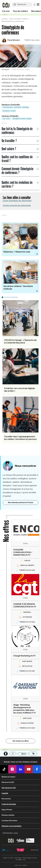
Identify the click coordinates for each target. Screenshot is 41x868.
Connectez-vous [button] (10, 833)
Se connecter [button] (34, 4)
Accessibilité (19, 860)
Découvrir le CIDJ (8, 782)
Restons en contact (8, 777)
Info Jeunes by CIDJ (9, 788)
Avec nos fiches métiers (19, 19)
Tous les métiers (20, 11)
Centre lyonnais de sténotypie (17, 205)
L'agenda (5, 793)
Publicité (5, 858)
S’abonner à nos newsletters (12, 826)
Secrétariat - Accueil (9, 111)
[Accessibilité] (6, 754)
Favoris (24, 754)
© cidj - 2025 (18, 865)
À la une (6, 11)
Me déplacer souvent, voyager (22, 119)
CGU (24, 860)
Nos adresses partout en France (21, 502)
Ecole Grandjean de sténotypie (17, 201)
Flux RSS (11, 858)
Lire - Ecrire (6, 119)
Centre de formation (9, 804)
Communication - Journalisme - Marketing (16, 107)
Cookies (24, 865)
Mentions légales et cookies (30, 858)
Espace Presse (7, 810)
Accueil (5, 19)
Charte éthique (18, 858)
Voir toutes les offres (21, 741)
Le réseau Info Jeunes (9, 821)
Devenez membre (8, 815)
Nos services (6, 799)
